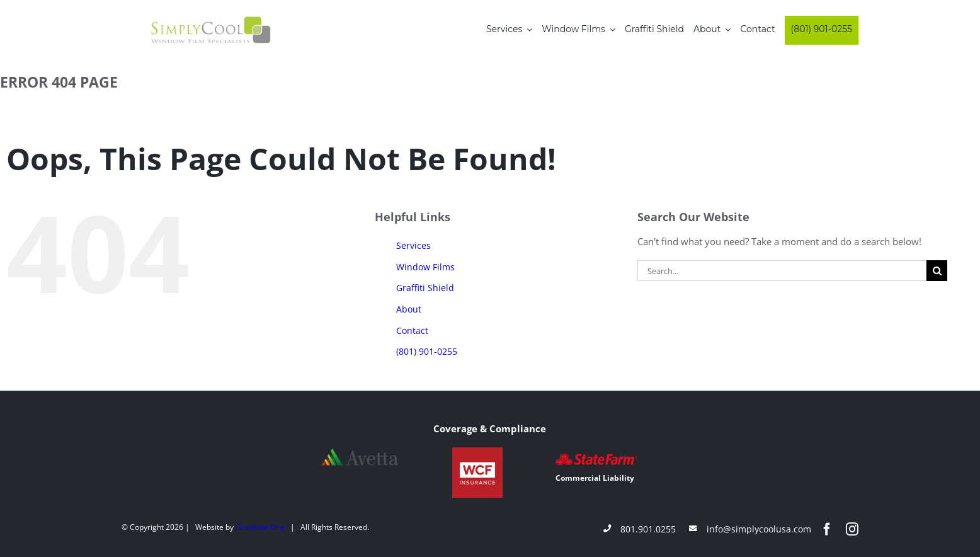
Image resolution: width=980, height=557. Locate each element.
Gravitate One (260, 527)
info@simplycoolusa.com (759, 529)
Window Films (425, 267)
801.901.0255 (648, 529)
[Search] (937, 271)
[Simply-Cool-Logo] (211, 18)
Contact (412, 330)
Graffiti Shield (425, 288)
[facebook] (827, 529)
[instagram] (852, 529)
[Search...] (782, 271)
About (409, 309)
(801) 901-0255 (427, 351)
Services (413, 245)
